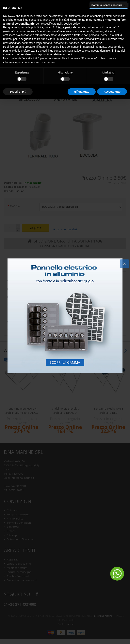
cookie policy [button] (72, 24)
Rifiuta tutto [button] (82, 92)
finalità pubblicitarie (44, 39)
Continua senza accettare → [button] (109, 5)
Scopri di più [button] (18, 92)
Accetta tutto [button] (112, 92)
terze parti (64, 27)
